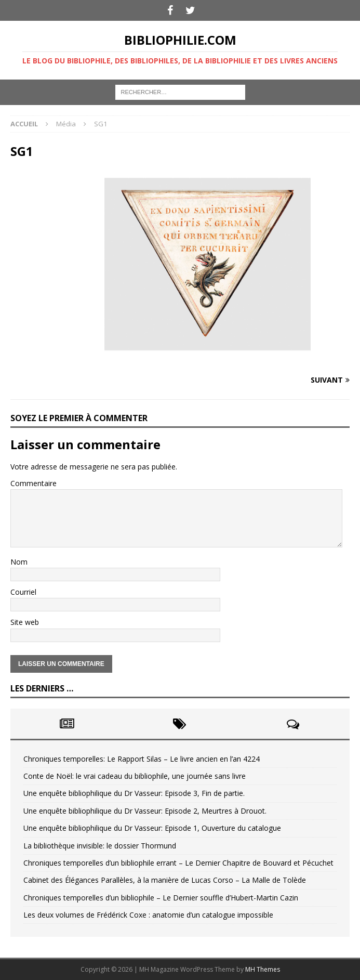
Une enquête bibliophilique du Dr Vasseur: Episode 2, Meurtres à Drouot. (145, 811)
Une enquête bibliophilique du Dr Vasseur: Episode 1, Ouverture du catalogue (152, 828)
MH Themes (263, 969)
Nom (19, 562)
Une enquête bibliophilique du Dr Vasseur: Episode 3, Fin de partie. (134, 793)
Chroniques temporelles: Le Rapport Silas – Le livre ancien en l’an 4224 (142, 759)
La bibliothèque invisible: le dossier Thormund (100, 846)
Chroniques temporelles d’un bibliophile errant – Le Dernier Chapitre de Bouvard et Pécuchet (178, 863)
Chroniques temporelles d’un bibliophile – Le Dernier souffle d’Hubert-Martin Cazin (161, 898)
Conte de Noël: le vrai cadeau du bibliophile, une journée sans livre (135, 776)
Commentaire (34, 483)
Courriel (23, 592)
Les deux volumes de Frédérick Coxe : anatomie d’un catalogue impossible (148, 915)
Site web (25, 622)
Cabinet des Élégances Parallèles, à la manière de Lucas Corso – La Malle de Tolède (165, 880)
